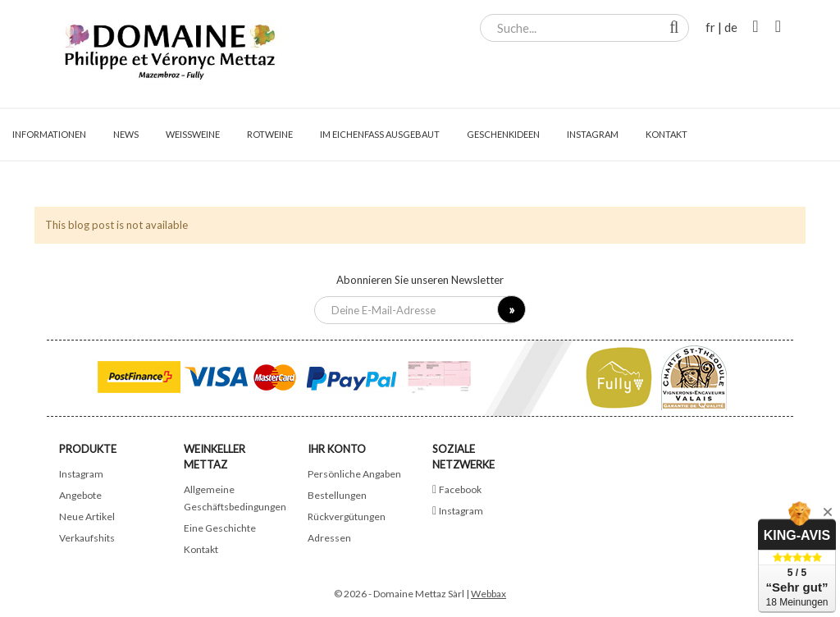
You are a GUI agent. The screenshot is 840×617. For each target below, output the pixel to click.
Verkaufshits (87, 538)
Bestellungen (337, 495)
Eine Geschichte (220, 528)
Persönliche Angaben (354, 474)
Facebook (460, 489)
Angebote (80, 495)
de (731, 27)
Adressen (329, 538)
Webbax (488, 594)
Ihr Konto (337, 449)
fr (710, 27)
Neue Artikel (87, 516)
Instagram (81, 474)
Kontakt (201, 549)
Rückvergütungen (347, 516)
